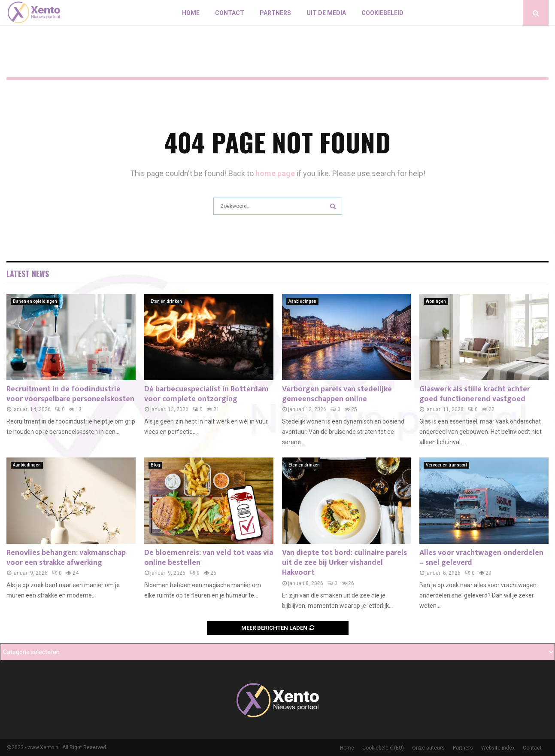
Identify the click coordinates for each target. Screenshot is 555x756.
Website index (498, 748)
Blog (155, 465)
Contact (230, 13)
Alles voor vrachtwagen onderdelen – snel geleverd (481, 558)
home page (275, 173)
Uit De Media (326, 13)
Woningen (436, 301)
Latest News (28, 274)
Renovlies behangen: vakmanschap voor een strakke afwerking (66, 558)
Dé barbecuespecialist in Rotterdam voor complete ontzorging (206, 394)
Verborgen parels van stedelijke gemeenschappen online (337, 394)
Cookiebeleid (382, 13)
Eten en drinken (166, 301)
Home (191, 13)
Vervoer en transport (446, 465)
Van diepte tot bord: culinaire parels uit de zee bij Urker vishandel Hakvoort (344, 563)
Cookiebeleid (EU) (383, 748)
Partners (275, 13)
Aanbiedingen (302, 301)
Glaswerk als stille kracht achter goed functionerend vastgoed (475, 394)
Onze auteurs (428, 748)
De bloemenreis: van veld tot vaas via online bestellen (209, 558)
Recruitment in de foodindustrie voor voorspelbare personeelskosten (70, 394)
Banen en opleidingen (35, 301)
